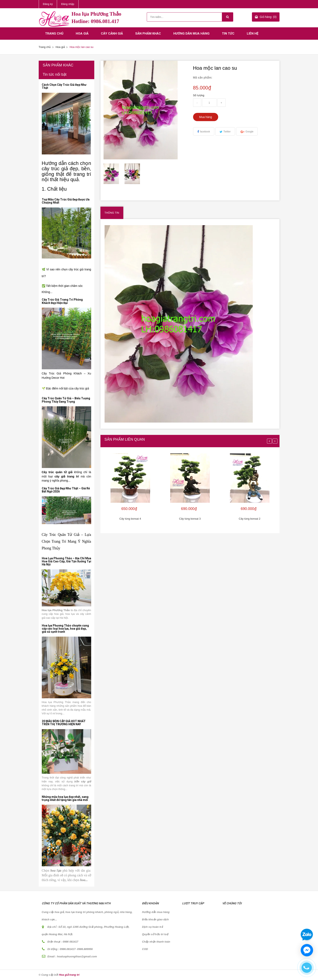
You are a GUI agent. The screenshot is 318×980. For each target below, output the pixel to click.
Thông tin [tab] (112, 213)
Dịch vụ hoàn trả (152, 927)
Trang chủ (54, 34)
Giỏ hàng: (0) (268, 17)
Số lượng (199, 95)
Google (250, 132)
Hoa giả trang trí (69, 975)
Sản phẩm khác (148, 34)
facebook (205, 132)
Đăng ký (48, 4)
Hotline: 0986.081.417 (95, 21)
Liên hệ (253, 34)
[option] (114, 174)
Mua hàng (206, 117)
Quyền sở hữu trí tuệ (155, 934)
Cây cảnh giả (112, 34)
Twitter (227, 132)
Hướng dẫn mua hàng (191, 34)
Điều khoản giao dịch (155, 919)
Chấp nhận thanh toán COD (156, 945)
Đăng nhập (68, 4)
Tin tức (228, 34)
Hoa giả (82, 34)
